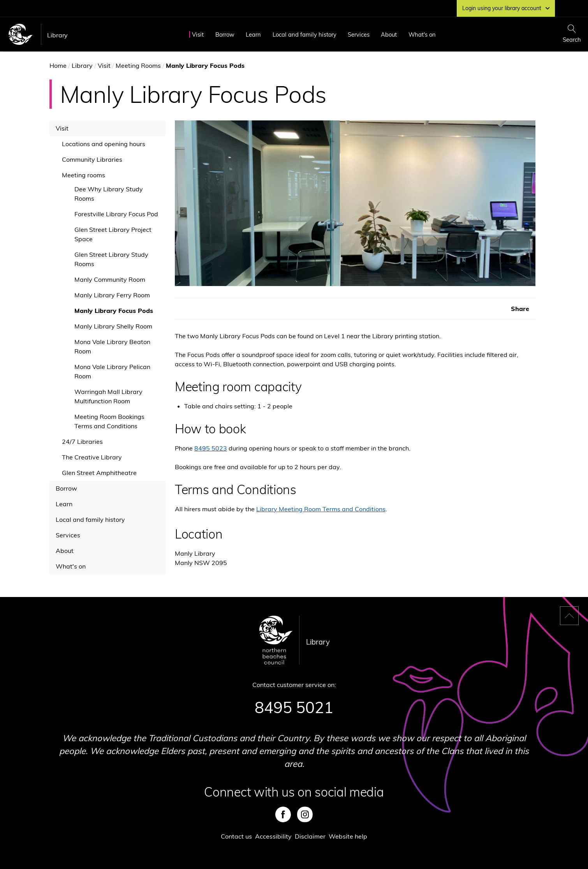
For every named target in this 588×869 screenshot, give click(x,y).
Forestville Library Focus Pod (116, 214)
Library (57, 35)
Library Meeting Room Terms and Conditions (321, 509)
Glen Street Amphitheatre (99, 473)
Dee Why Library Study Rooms (109, 194)
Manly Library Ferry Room (112, 295)
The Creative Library (92, 457)
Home (58, 65)
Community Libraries (92, 159)
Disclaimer (310, 836)
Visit (198, 34)
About (389, 34)
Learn (253, 34)
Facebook (283, 814)
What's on (422, 34)
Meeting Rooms (138, 65)
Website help (348, 836)
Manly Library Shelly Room (113, 326)
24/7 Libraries (82, 442)
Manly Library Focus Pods (114, 311)
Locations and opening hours (104, 144)
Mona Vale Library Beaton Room (112, 346)
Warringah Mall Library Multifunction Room (108, 396)
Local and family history (305, 34)
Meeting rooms (84, 175)
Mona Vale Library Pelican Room (112, 371)
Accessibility (273, 836)
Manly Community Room (110, 279)
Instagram (305, 814)
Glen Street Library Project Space (113, 234)
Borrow (225, 34)
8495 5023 (211, 448)
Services (359, 34)
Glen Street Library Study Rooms (111, 259)
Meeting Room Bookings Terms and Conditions (109, 421)
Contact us (236, 836)
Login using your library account (506, 8)
